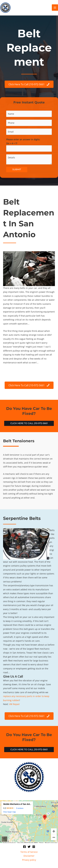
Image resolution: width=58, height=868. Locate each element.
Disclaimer (29, 856)
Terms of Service (29, 852)
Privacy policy (29, 860)
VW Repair (14, 704)
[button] (29, 423)
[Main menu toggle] (55, 8)
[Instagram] (34, 847)
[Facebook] (24, 847)
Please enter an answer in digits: (29, 145)
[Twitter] (29, 847)
